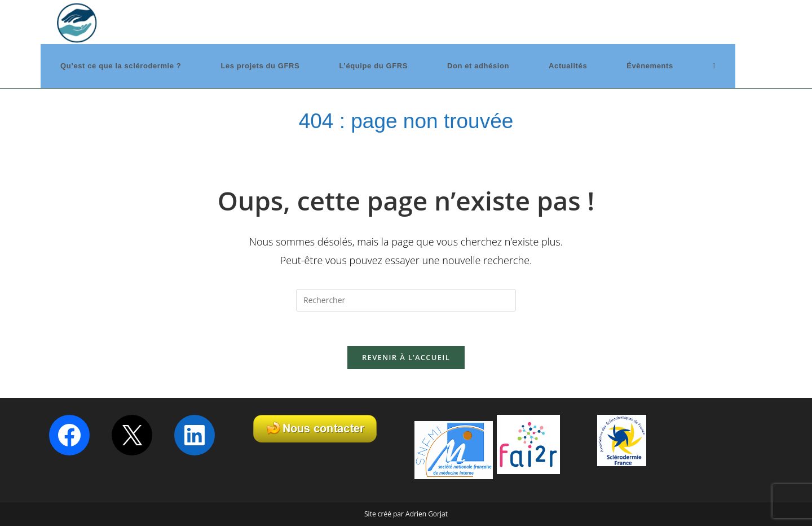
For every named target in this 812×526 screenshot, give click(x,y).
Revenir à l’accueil (406, 357)
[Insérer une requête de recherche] (406, 300)
